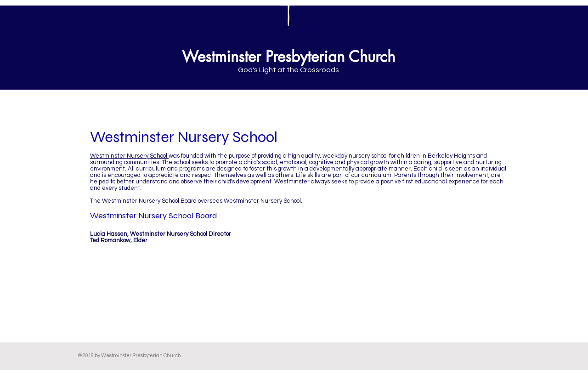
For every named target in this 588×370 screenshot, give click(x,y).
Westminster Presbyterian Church (288, 57)
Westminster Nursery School (129, 156)
